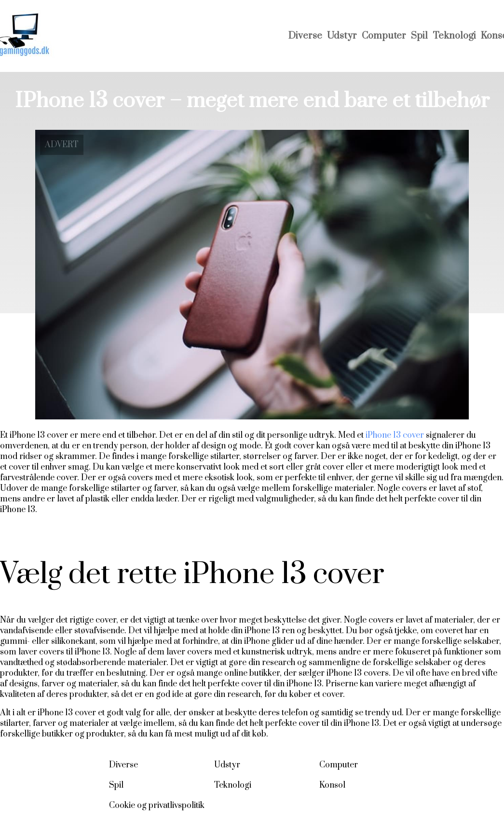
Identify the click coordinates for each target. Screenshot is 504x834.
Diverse (305, 36)
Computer (384, 36)
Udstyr (342, 36)
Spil (419, 36)
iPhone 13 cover (394, 435)
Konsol (332, 785)
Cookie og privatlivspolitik (157, 806)
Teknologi (454, 36)
